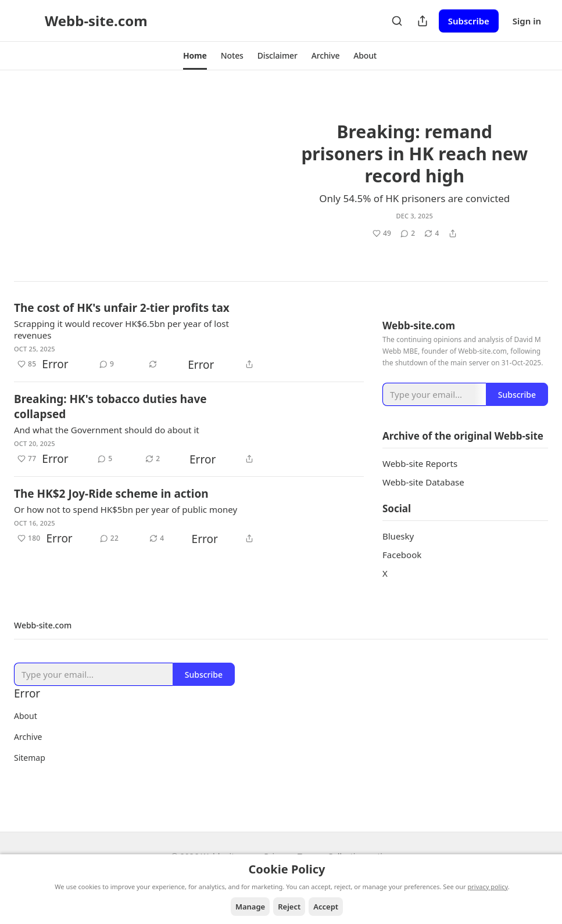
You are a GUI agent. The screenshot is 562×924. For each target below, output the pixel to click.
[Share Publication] (423, 21)
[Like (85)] (27, 364)
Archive (28, 752)
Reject (289, 907)
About (26, 731)
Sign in (527, 21)
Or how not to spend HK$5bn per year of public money (126, 509)
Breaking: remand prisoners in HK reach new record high (414, 153)
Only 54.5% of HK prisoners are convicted (414, 198)
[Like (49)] (353, 233)
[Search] (397, 21)
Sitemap (30, 773)
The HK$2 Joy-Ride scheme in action (111, 494)
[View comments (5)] (105, 459)
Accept (326, 907)
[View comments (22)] (109, 538)
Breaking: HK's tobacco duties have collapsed (110, 407)
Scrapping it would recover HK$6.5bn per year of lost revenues (121, 329)
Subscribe (469, 21)
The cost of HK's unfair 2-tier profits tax (122, 308)
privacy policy (488, 887)
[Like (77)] (27, 459)
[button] (195, 56)
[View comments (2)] (408, 233)
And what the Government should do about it (107, 430)
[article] (281, 174)
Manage (250, 907)
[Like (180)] (29, 538)
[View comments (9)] (107, 364)
